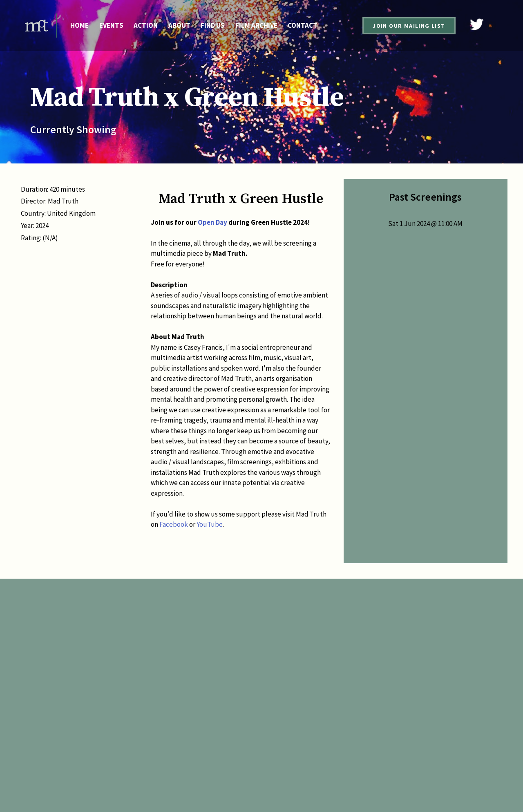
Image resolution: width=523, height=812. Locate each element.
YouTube (210, 524)
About (179, 25)
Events (111, 25)
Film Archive (256, 25)
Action (146, 25)
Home (79, 25)
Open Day (212, 222)
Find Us (213, 25)
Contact (303, 25)
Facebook (174, 524)
